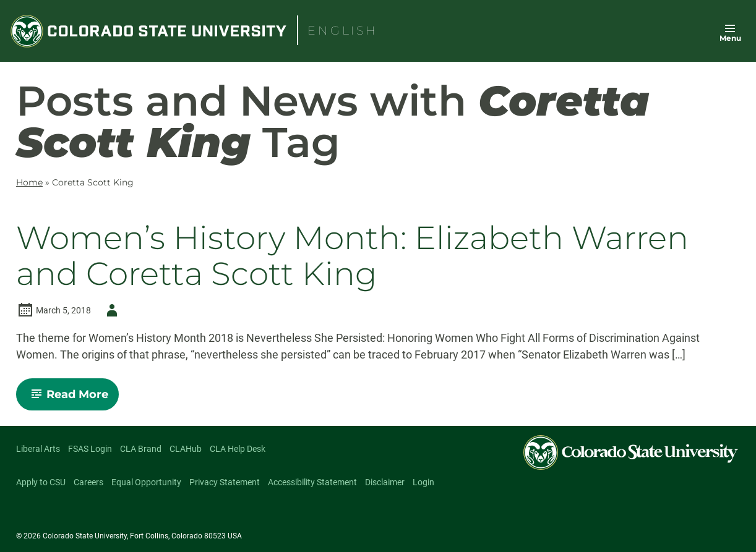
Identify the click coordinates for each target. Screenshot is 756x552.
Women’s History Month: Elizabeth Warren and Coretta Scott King (352, 255)
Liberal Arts (38, 449)
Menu (730, 38)
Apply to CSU (41, 482)
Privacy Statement (225, 482)
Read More (73, 399)
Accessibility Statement (312, 482)
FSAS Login (90, 449)
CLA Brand (141, 449)
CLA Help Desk (238, 449)
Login (423, 482)
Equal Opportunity (146, 482)
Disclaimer (385, 482)
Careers (88, 482)
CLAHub (186, 449)
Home (29, 182)
